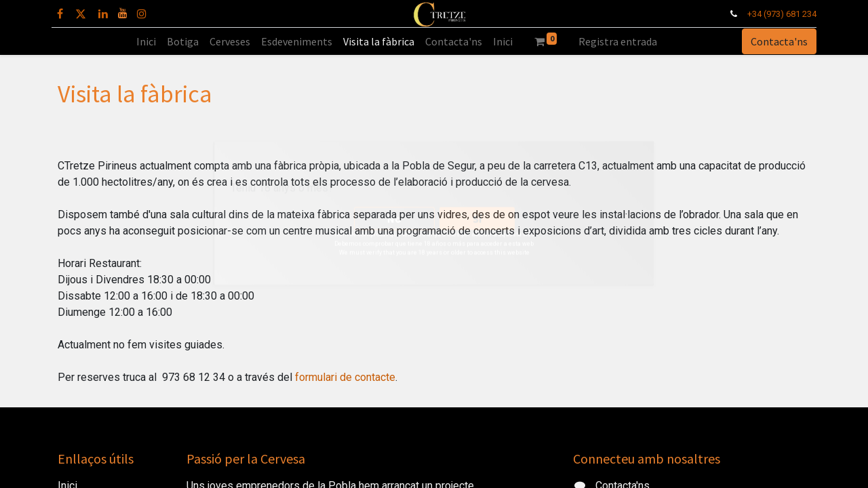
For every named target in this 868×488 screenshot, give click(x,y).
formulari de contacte (345, 377)
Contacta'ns (773, 41)
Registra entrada (618, 41)
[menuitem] (146, 41)
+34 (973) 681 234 (776, 14)
